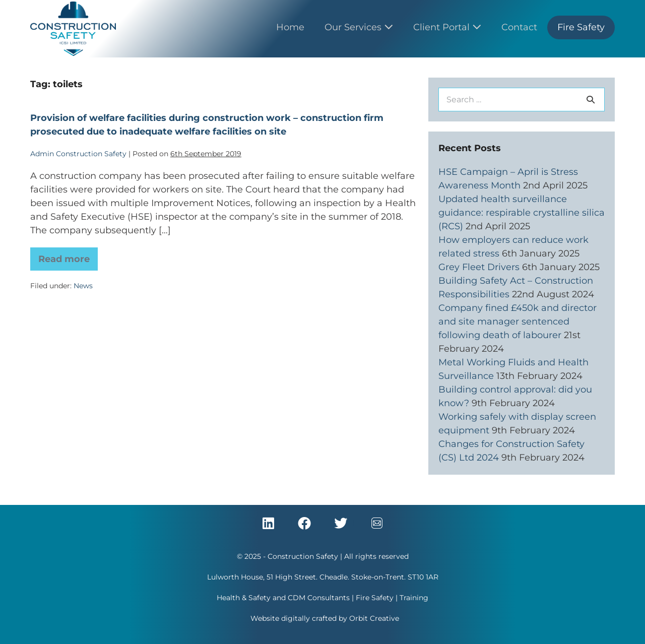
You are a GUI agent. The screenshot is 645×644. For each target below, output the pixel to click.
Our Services (359, 27)
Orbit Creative (374, 618)
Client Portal (447, 27)
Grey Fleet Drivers (479, 267)
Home (290, 27)
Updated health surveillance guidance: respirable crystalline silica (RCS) (522, 213)
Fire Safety (581, 27)
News (83, 286)
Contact (519, 27)
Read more (68, 256)
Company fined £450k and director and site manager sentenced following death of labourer (518, 321)
